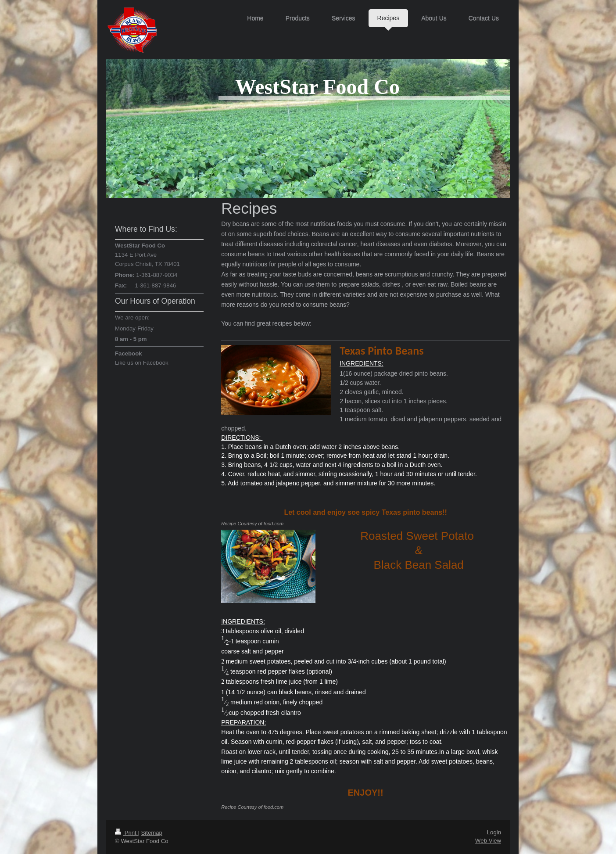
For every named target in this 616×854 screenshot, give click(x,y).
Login (494, 832)
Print (126, 833)
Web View (488, 841)
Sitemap (152, 833)
